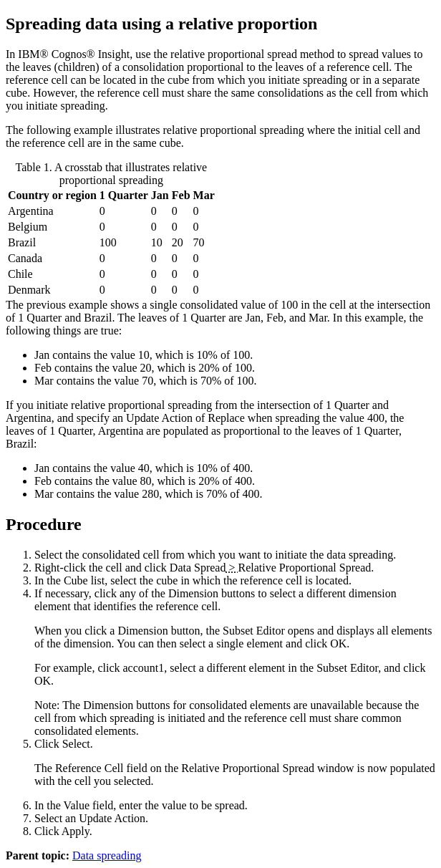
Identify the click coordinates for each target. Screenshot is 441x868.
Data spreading (107, 855)
